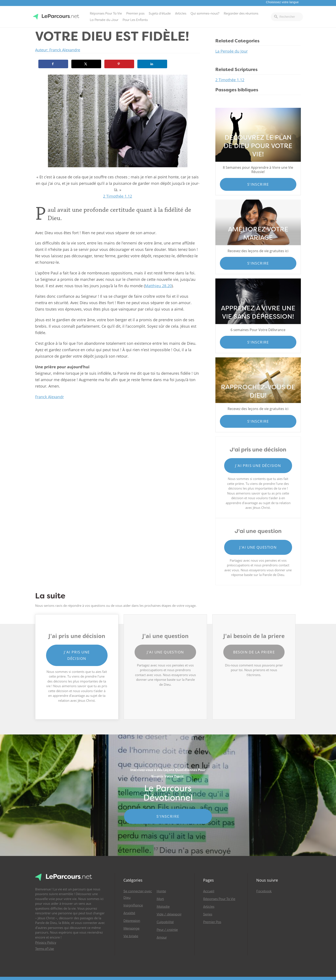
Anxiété (129, 913)
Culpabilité (165, 922)
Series (208, 914)
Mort (160, 899)
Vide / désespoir (169, 914)
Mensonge (131, 928)
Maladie (163, 907)
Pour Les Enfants (135, 20)
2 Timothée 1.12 (118, 196)
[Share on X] (86, 64)
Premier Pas (212, 922)
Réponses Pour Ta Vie (106, 13)
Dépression (132, 921)
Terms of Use (45, 949)
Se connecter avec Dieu (138, 894)
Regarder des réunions (241, 13)
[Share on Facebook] (53, 64)
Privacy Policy (46, 943)
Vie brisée (131, 936)
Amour (162, 937)
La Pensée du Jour (104, 20)
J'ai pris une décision (258, 466)
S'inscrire (258, 184)
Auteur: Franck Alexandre (58, 50)
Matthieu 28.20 (158, 286)
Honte (161, 891)
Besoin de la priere (254, 652)
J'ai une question (258, 547)
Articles (181, 13)
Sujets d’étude (160, 13)
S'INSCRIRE (168, 816)
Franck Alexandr (49, 397)
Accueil (209, 891)
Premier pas (135, 13)
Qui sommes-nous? (205, 13)
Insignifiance (133, 905)
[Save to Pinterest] (119, 64)
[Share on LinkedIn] (152, 64)
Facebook (264, 891)
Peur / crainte (167, 930)
